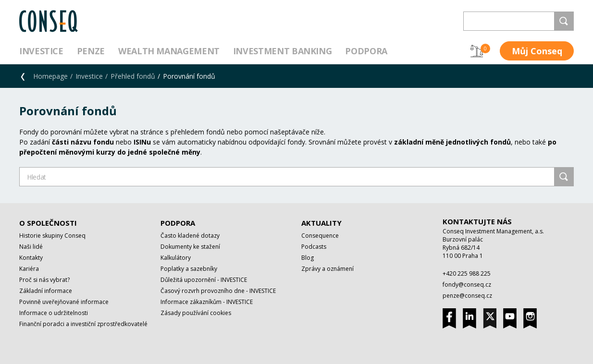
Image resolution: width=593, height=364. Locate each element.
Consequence (320, 236)
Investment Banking (283, 51)
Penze (91, 51)
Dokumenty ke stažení (190, 247)
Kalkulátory (176, 258)
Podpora (366, 51)
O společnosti (48, 223)
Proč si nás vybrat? (44, 280)
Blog (308, 258)
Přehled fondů (133, 76)
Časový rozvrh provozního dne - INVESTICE (218, 291)
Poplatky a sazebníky (189, 269)
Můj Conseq (537, 51)
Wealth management (169, 51)
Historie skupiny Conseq (52, 236)
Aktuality (321, 223)
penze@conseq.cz (467, 296)
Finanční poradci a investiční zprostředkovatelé (83, 324)
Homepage (50, 76)
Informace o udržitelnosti (54, 313)
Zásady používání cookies (196, 313)
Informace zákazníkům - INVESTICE (207, 302)
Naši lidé (31, 247)
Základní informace (46, 291)
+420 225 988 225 (467, 273)
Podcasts (314, 247)
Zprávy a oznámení (327, 269)
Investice (41, 51)
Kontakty (31, 258)
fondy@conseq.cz (467, 285)
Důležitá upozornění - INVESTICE (204, 280)
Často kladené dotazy (190, 236)
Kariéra (29, 269)
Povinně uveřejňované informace (64, 302)
